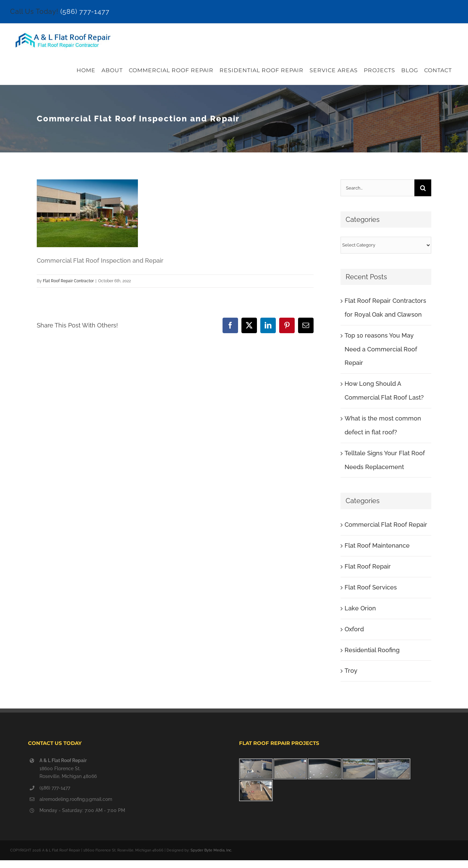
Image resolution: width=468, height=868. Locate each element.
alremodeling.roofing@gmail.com (76, 799)
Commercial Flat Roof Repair (386, 525)
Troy (351, 671)
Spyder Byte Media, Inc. (211, 850)
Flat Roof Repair (368, 566)
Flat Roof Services (371, 587)
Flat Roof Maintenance (377, 545)
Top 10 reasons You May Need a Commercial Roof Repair (381, 349)
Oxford (354, 629)
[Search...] (377, 188)
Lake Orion (360, 608)
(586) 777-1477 (85, 11)
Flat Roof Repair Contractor (68, 281)
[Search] (423, 188)
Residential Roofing (372, 650)
